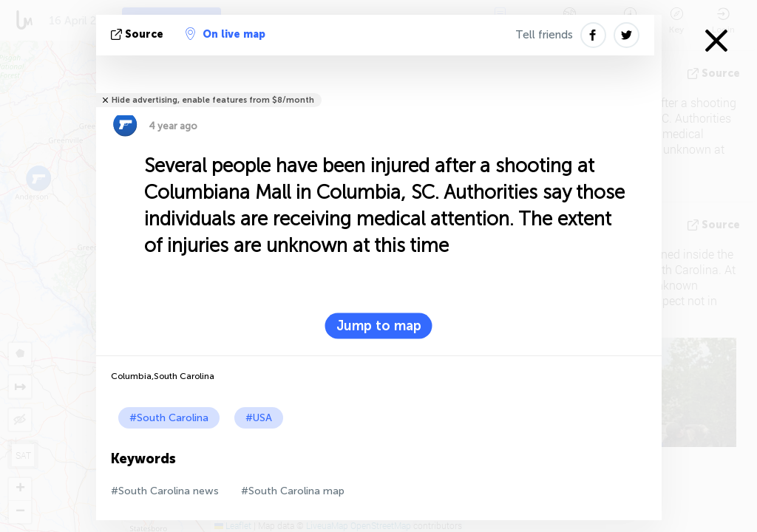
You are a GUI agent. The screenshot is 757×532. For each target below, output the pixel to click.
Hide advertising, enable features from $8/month (213, 100)
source (139, 34)
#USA (259, 418)
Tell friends (544, 35)
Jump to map (379, 326)
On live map (225, 34)
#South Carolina (169, 418)
